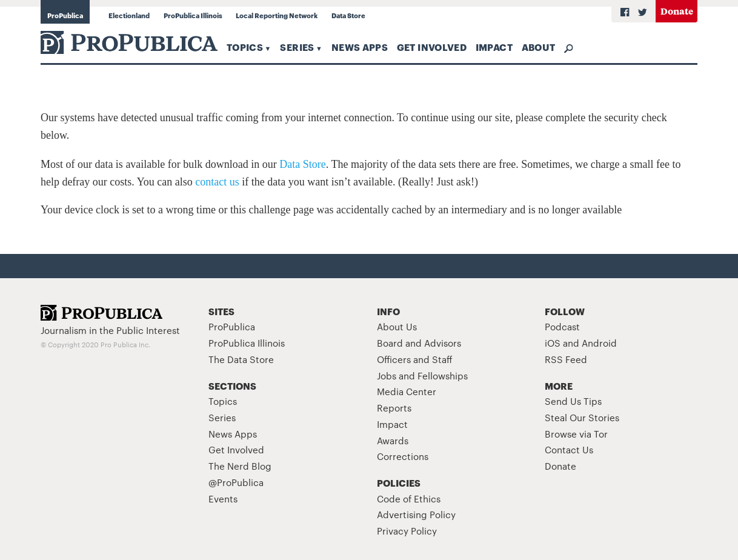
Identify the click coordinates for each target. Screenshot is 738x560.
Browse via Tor (576, 434)
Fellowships (443, 375)
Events (223, 498)
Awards (393, 440)
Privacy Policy (407, 531)
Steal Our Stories (582, 417)
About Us (397, 326)
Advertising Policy (416, 514)
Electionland (129, 15)
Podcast (562, 326)
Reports (394, 408)
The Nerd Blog (240, 466)
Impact (494, 47)
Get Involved (432, 47)
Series (297, 47)
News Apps (360, 47)
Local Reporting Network (277, 15)
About (539, 47)
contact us (217, 182)
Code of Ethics (409, 498)
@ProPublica (236, 482)
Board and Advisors (419, 343)
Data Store (348, 15)
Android (599, 343)
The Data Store (241, 359)
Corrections (403, 456)
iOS (553, 343)
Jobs (387, 375)
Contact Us (569, 449)
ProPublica (65, 15)
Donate (677, 11)
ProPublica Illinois (193, 15)
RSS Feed (566, 359)
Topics (245, 47)
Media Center (407, 391)
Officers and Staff (415, 359)
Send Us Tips (573, 401)
